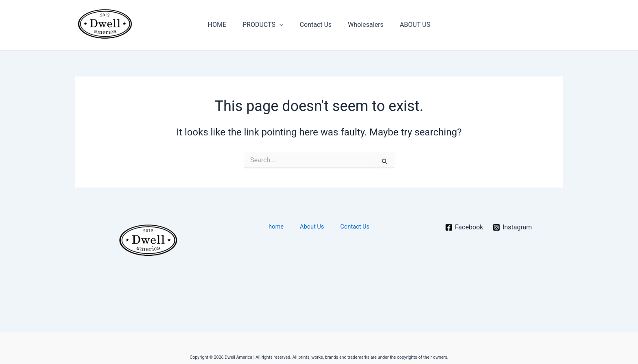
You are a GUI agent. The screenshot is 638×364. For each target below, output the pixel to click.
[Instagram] (512, 227)
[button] (283, 25)
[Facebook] (464, 227)
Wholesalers (363, 25)
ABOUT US (409, 25)
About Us (311, 227)
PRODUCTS (266, 25)
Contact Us (316, 25)
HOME (224, 25)
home (283, 227)
